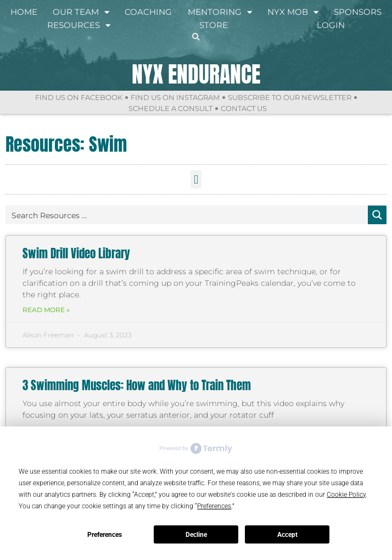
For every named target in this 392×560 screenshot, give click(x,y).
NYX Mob (293, 12)
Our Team (81, 12)
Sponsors (358, 12)
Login (331, 25)
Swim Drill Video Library (76, 253)
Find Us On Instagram (175, 97)
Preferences (105, 535)
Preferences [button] (214, 506)
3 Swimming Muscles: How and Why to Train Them (137, 385)
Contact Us (244, 108)
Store (214, 25)
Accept (287, 535)
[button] (196, 179)
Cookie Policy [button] (346, 495)
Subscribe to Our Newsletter (290, 97)
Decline (196, 535)
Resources (79, 25)
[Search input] (187, 215)
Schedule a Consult (170, 108)
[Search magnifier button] (377, 215)
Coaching (148, 12)
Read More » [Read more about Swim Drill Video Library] (46, 310)
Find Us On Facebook (79, 97)
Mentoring (220, 12)
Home (24, 12)
